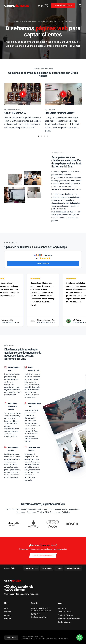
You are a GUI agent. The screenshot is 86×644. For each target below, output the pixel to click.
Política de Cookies (65, 612)
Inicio (6, 608)
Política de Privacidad (66, 615)
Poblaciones (11, 637)
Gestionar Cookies (64, 622)
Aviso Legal (62, 608)
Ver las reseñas (43, 263)
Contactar (8, 619)
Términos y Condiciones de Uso (69, 619)
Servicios (8, 612)
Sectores (7, 615)
